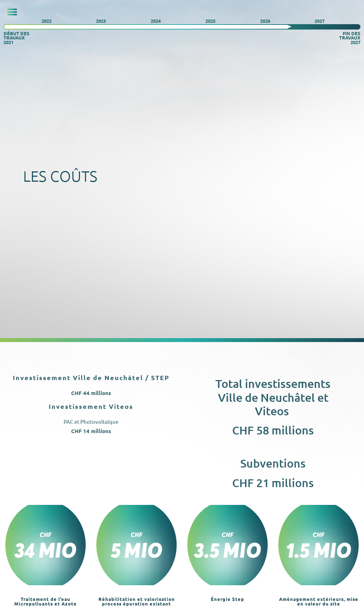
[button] (12, 12)
